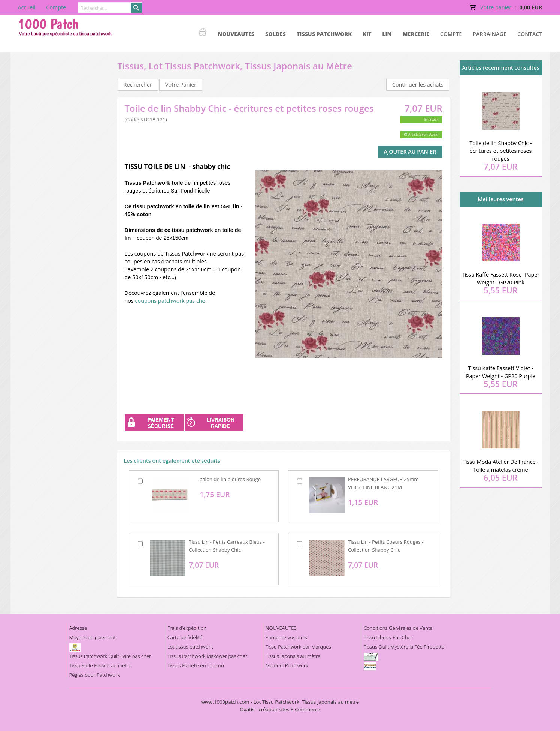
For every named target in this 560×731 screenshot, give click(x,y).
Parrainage (490, 34)
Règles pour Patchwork (95, 675)
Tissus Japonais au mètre (293, 656)
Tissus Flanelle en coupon (196, 665)
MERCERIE (416, 34)
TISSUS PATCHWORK (324, 34)
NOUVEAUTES (236, 34)
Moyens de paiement (93, 637)
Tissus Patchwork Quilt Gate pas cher (110, 656)
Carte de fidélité (185, 637)
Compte (451, 34)
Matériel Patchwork (287, 665)
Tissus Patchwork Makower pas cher (208, 656)
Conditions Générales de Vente (398, 628)
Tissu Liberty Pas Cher (388, 637)
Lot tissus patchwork (190, 647)
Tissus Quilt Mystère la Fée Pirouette (404, 647)
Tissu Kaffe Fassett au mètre (100, 665)
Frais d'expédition (187, 628)
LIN (387, 34)
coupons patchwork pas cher (171, 301)
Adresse (78, 628)
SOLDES (276, 34)
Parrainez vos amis (286, 637)
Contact (530, 34)
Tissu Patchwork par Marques (298, 647)
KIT (367, 34)
